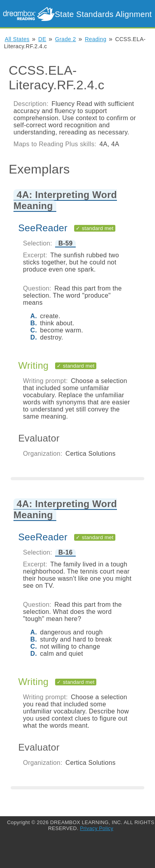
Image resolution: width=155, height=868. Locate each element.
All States (17, 39)
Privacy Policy (97, 828)
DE (42, 39)
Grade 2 (66, 39)
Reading (96, 39)
